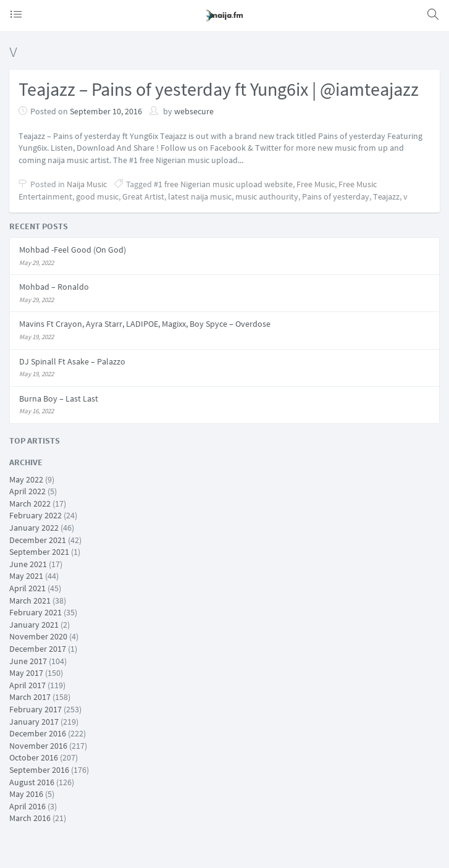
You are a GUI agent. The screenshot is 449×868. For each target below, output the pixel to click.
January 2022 (34, 528)
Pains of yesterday (336, 196)
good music (97, 196)
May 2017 (26, 673)
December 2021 (38, 540)
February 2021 (36, 612)
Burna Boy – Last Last (59, 398)
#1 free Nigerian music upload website (223, 184)
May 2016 (26, 794)
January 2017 (34, 722)
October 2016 (34, 757)
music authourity (267, 196)
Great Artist (143, 196)
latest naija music (200, 196)
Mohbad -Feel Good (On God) (73, 250)
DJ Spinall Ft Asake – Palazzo (72, 361)
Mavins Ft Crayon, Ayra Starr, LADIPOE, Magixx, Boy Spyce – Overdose (145, 324)
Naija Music (87, 184)
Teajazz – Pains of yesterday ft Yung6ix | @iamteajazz (219, 89)
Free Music (316, 184)
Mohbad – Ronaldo (54, 287)
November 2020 (38, 636)
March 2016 (30, 818)
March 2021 (30, 600)
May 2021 (26, 576)
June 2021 (28, 564)
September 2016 (39, 770)
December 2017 (38, 649)
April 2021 (27, 588)
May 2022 (26, 479)
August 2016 (32, 782)
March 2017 (30, 697)
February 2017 (36, 709)
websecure (194, 111)
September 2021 (39, 552)
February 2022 (36, 515)
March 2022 (30, 504)
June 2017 (28, 661)
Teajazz (386, 196)
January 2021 (34, 625)
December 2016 (38, 733)
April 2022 (27, 491)
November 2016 (38, 746)
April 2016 (27, 806)
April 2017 (27, 685)
